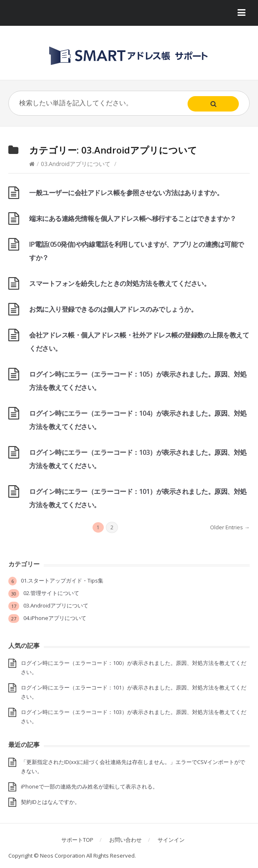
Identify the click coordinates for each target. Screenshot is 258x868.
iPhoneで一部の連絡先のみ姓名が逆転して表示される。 (89, 786)
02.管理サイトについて (51, 593)
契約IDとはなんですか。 (50, 802)
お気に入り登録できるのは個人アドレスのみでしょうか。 (113, 309)
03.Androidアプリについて (76, 164)
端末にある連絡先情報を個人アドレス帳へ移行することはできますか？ (133, 218)
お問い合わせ (125, 840)
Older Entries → (230, 527)
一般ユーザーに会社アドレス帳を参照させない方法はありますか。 (126, 193)
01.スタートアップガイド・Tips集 (62, 580)
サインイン (171, 840)
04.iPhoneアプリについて (55, 618)
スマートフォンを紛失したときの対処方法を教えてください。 (120, 283)
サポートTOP (77, 840)
